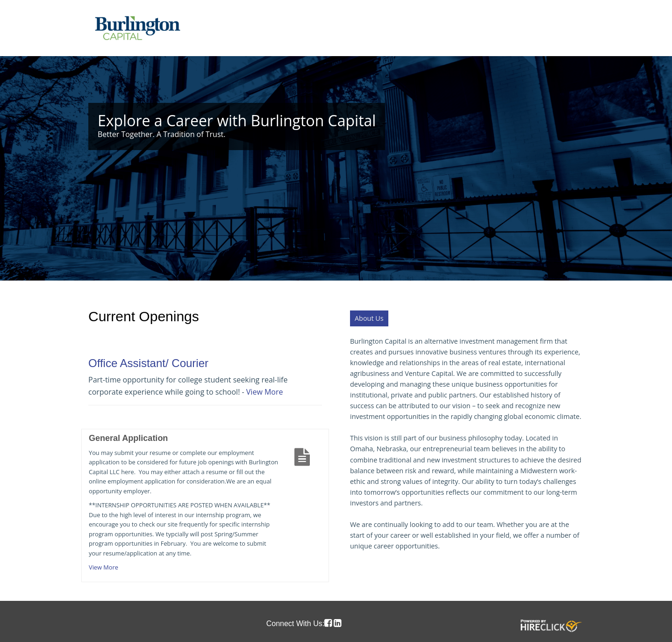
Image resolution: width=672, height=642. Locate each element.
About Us (369, 318)
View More (265, 392)
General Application (128, 438)
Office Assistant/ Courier (148, 363)
